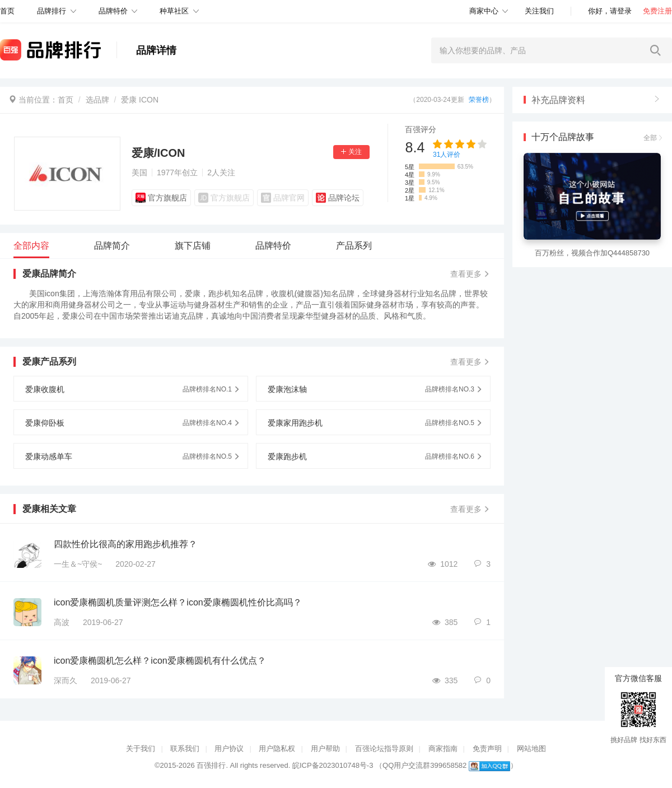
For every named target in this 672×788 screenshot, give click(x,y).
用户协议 (229, 749)
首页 (66, 100)
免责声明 (487, 749)
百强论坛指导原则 (384, 749)
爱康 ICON (140, 100)
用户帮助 (325, 749)
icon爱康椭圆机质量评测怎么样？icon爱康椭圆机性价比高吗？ (178, 602)
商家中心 (484, 11)
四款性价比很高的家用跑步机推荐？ (125, 544)
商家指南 (443, 749)
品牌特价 (113, 11)
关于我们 (141, 749)
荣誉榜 (479, 100)
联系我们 (185, 749)
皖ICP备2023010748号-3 (333, 765)
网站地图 (531, 749)
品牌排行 (52, 11)
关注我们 (539, 11)
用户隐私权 (277, 749)
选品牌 (97, 100)
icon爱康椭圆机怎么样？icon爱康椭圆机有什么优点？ (160, 661)
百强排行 (211, 765)
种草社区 (174, 11)
